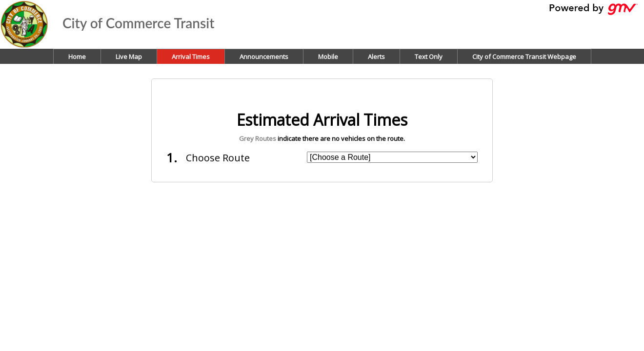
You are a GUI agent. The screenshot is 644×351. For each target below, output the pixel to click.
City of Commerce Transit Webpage (524, 57)
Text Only (429, 57)
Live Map (129, 57)
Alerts (376, 57)
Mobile (328, 57)
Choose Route (218, 158)
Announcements (264, 57)
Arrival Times (191, 57)
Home (77, 57)
